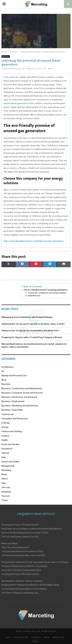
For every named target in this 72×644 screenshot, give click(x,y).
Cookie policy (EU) (21, 637)
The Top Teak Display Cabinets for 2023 (20, 537)
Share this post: (34, 296)
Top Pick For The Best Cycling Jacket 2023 (21, 570)
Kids (4, 457)
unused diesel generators (16, 103)
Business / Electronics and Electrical (19, 397)
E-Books (6, 423)
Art (3, 371)
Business (6, 56)
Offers (5, 479)
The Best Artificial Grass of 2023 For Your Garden (24, 566)
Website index (58, 637)
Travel (5, 500)
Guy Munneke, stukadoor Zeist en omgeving (22, 581)
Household (7, 449)
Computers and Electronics (15, 419)
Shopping (6, 492)
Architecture (7, 367)
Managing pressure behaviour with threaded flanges (27, 317)
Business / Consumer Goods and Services (22, 393)
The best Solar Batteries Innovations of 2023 (22, 551)
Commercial (8, 414)
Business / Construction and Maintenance (22, 388)
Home (8, 637)
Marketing (6, 470)
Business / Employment (13, 401)
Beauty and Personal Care (14, 376)
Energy (5, 427)
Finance (5, 436)
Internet (5, 453)
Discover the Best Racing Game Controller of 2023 (25, 533)
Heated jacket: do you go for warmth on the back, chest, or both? (33, 324)
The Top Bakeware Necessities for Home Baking (24, 589)
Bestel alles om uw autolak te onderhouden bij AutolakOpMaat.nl (32, 529)
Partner (47, 637)
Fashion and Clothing (12, 431)
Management (8, 466)
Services (6, 487)
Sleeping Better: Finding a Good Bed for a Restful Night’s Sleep (30, 585)
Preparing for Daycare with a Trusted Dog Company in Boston (32, 337)
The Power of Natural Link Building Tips (20, 593)
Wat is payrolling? (10, 543)
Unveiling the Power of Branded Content (20, 525)
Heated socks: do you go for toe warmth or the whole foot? (30, 331)
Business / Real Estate (12, 410)
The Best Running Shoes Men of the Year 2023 (23, 555)
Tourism (6, 496)
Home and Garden (10, 444)
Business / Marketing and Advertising (20, 406)
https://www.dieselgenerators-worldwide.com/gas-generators (33, 241)
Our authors (36, 637)
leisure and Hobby (10, 462)
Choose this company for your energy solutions (47, 293)
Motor (4, 474)
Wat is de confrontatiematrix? (15, 547)
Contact (35, 641)
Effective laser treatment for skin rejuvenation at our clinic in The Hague (35, 562)
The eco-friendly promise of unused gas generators (46, 290)
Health (5, 440)
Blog (4, 380)
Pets (4, 483)
